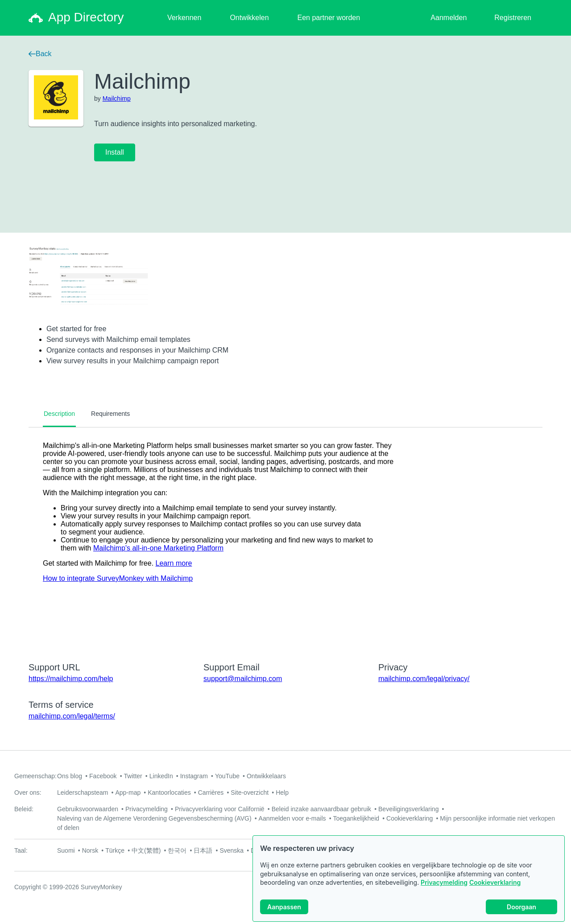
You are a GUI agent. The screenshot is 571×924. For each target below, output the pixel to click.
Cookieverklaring (495, 882)
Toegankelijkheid (356, 818)
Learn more (174, 563)
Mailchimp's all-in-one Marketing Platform (158, 548)
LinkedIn (161, 776)
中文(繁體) (146, 850)
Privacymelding (444, 882)
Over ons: (28, 793)
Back (40, 54)
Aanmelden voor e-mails (292, 818)
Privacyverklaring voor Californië (220, 809)
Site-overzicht (250, 793)
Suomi (66, 850)
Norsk (90, 850)
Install (115, 152)
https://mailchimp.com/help (71, 679)
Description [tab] (59, 414)
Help (282, 793)
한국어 (177, 850)
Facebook (103, 776)
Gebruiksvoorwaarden (88, 809)
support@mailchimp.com (243, 679)
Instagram (194, 776)
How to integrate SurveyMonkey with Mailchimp (118, 578)
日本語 (203, 850)
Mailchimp (117, 99)
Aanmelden (449, 18)
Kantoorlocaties (169, 793)
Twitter (133, 776)
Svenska (232, 850)
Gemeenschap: (35, 776)
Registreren (513, 18)
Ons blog (70, 776)
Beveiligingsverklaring (408, 809)
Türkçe (115, 850)
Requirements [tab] (110, 414)
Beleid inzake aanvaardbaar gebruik (321, 809)
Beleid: (24, 809)
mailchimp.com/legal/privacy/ (424, 679)
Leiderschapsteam (83, 793)
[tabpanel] (285, 539)
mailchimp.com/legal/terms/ (72, 716)
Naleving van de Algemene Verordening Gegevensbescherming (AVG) (154, 818)
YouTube (227, 776)
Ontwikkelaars (266, 776)
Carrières (211, 793)
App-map (128, 793)
